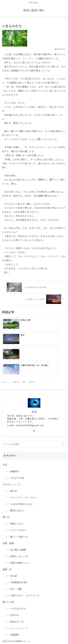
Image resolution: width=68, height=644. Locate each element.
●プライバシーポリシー (56, 630)
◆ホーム (12, 630)
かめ (34, 375)
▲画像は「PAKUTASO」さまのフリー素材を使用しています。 (34, 633)
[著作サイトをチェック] (34, 394)
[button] (63, 408)
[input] (34, 408)
